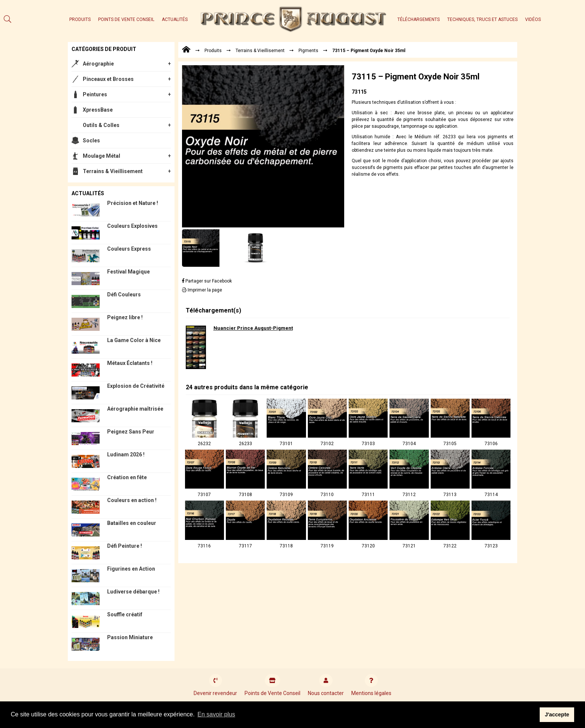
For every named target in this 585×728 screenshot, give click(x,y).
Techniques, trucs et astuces (482, 19)
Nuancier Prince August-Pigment (253, 328)
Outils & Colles (101, 125)
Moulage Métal (101, 156)
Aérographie (98, 64)
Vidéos (533, 19)
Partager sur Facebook (207, 281)
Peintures (95, 94)
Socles (91, 141)
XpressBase (98, 110)
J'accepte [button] (557, 715)
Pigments (308, 51)
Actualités (175, 19)
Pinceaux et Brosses (108, 79)
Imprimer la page (202, 290)
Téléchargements (419, 19)
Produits (80, 19)
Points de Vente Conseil (126, 19)
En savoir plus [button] (216, 714)
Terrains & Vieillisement (113, 171)
